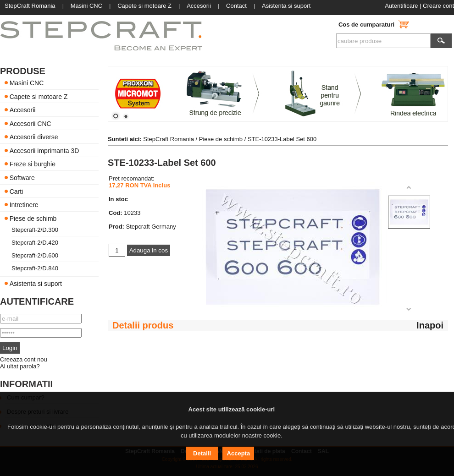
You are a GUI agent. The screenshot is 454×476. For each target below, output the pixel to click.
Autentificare (401, 6)
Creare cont (438, 6)
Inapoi (430, 325)
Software (22, 178)
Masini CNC (27, 83)
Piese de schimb (33, 218)
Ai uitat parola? (20, 366)
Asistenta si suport (36, 284)
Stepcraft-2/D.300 (35, 230)
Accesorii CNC (30, 123)
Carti (17, 191)
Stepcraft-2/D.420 (35, 243)
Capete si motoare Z (39, 96)
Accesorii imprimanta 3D (44, 150)
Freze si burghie (33, 164)
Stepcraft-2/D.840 (35, 268)
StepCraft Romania (169, 139)
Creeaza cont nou (24, 359)
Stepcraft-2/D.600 (35, 255)
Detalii (202, 453)
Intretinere (24, 205)
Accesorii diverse (34, 137)
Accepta (239, 453)
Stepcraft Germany (151, 227)
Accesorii (23, 110)
